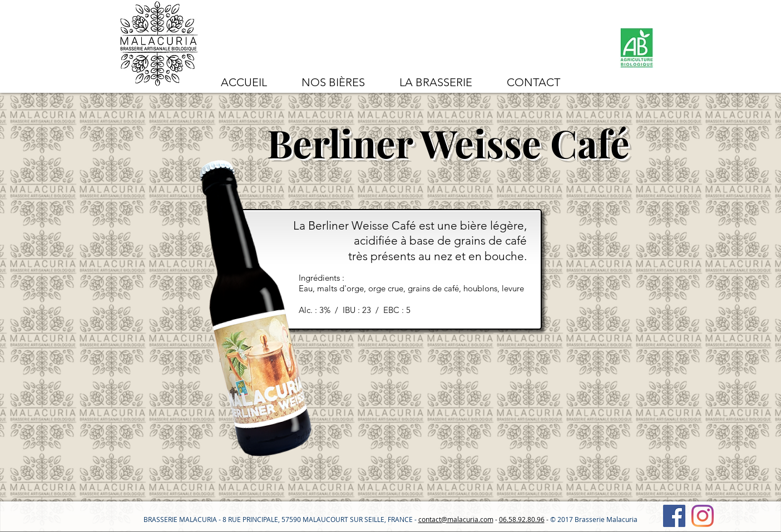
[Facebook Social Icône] (674, 516)
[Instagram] (703, 516)
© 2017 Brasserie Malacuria (594, 519)
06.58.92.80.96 (522, 519)
